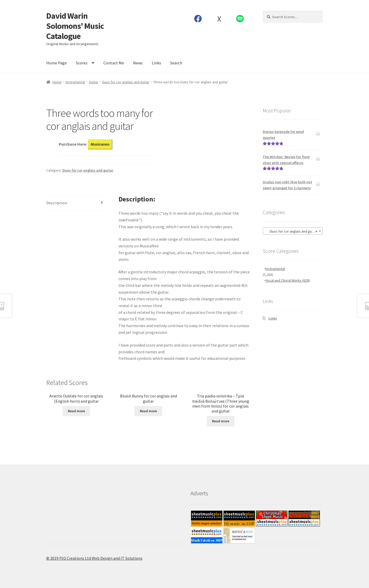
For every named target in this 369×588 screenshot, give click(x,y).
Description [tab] (57, 203)
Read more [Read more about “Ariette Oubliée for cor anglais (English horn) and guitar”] (76, 411)
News (138, 63)
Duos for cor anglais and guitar (126, 82)
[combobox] (293, 231)
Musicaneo (100, 144)
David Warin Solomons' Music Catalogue (75, 26)
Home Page (57, 63)
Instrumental (75, 82)
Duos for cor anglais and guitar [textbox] (291, 231)
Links (156, 63)
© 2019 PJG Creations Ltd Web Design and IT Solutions (94, 558)
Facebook (198, 19)
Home (57, 82)
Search (176, 63)
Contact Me (114, 63)
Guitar (94, 82)
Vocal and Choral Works (288, 280)
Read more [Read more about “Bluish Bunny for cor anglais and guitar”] (148, 411)
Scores (82, 63)
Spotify (240, 19)
